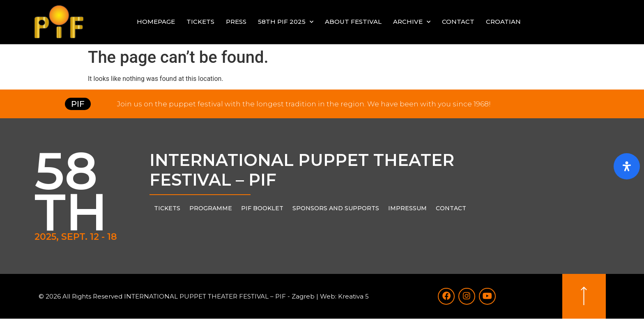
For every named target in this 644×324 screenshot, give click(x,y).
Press (236, 22)
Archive (412, 22)
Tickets (200, 22)
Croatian (503, 22)
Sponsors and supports (336, 208)
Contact (458, 22)
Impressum (407, 208)
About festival (353, 22)
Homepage (156, 22)
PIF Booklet (262, 208)
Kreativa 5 (353, 299)
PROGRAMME (211, 208)
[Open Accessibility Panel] (627, 166)
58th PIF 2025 (286, 22)
